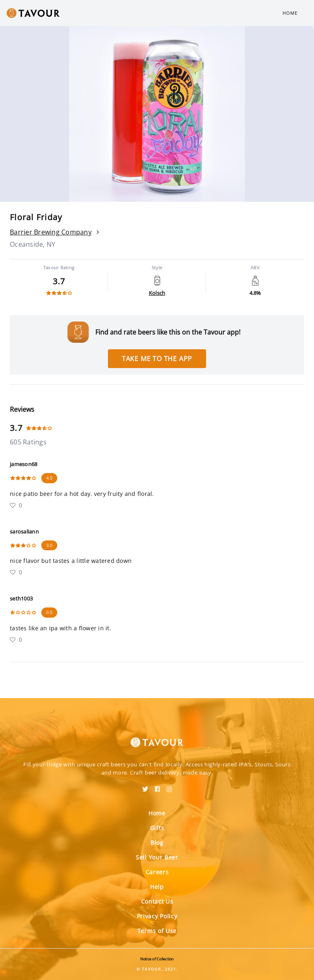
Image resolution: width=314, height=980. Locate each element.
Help (157, 887)
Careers (157, 872)
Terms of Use (157, 931)
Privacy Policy (157, 916)
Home (290, 13)
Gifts (157, 828)
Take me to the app (157, 359)
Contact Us (157, 901)
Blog (157, 843)
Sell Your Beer (157, 857)
